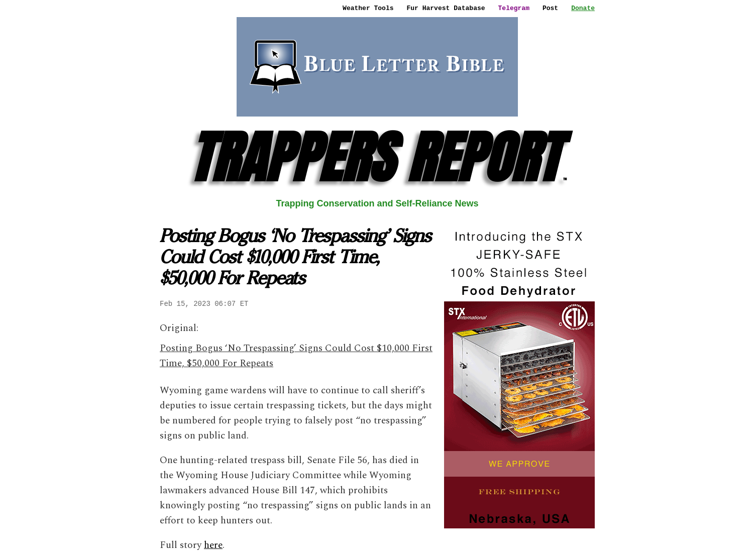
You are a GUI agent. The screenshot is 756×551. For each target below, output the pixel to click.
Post (550, 8)
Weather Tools (368, 8)
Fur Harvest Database (446, 8)
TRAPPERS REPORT (377, 157)
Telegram (514, 8)
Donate (583, 8)
